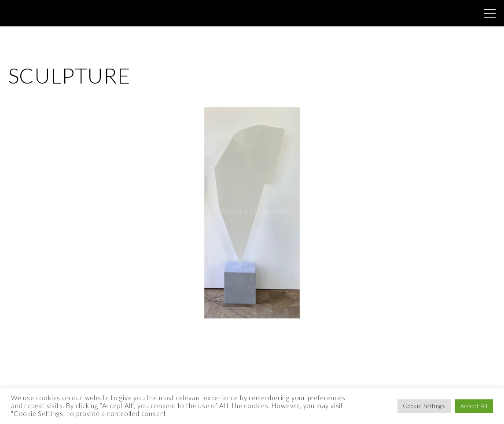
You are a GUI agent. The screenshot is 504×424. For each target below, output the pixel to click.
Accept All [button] (474, 406)
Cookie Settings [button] (424, 406)
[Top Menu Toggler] (490, 13)
